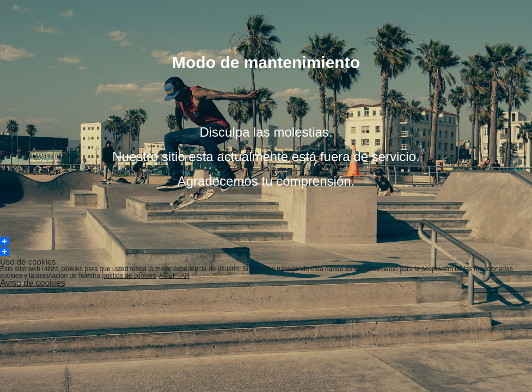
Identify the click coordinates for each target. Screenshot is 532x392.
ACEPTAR (174, 275)
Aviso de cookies (33, 283)
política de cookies (129, 275)
